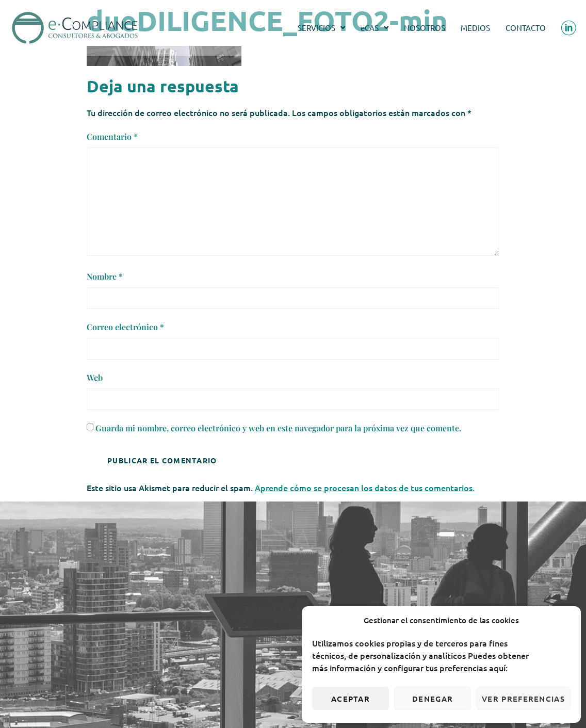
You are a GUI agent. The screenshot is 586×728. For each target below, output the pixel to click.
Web (95, 377)
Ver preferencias (523, 699)
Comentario (112, 136)
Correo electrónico (125, 327)
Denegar (433, 699)
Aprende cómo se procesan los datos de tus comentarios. (365, 488)
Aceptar (351, 699)
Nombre (105, 276)
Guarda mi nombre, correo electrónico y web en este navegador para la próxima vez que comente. (278, 428)
